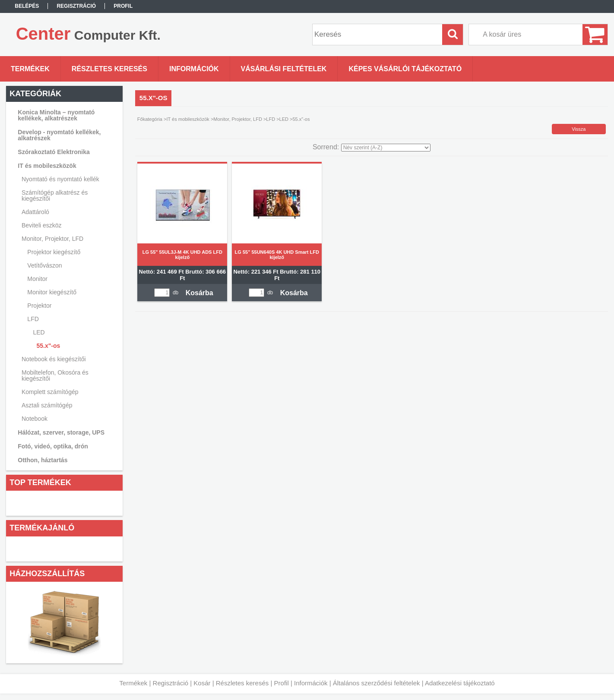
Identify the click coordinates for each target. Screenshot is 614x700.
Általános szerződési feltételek (377, 683)
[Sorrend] (386, 148)
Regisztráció (171, 683)
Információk (311, 683)
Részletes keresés (242, 683)
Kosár (202, 683)
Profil (282, 683)
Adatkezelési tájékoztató (460, 683)
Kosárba (199, 293)
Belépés (27, 6)
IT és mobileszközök (188, 119)
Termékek (133, 683)
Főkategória (150, 119)
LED (284, 119)
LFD (271, 119)
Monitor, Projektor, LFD (238, 119)
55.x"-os (48, 346)
